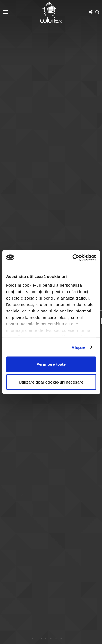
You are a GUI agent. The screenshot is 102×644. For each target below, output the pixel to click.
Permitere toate (51, 364)
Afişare (79, 347)
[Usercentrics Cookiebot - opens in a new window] (73, 257)
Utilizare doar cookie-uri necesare (51, 382)
